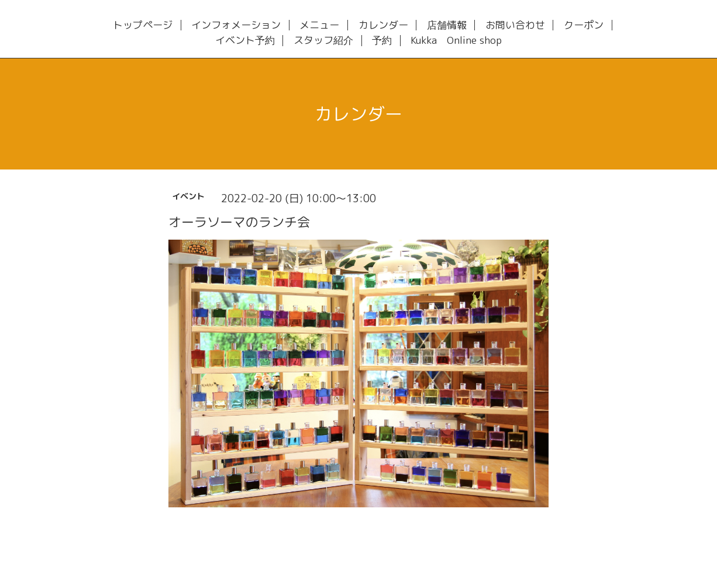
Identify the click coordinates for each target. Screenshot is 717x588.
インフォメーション (236, 25)
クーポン (584, 25)
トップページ (143, 25)
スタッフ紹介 (323, 41)
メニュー (319, 25)
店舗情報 (447, 25)
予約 (382, 41)
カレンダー (383, 25)
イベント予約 (245, 41)
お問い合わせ (515, 25)
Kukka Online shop (456, 41)
